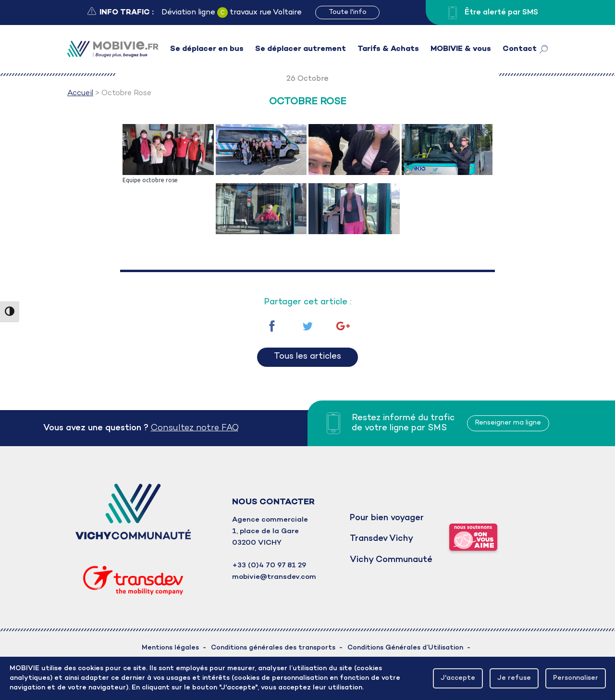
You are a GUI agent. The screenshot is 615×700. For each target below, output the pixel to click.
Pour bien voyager (387, 518)
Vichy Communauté (391, 560)
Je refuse (512, 678)
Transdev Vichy (381, 539)
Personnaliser (575, 678)
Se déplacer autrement (301, 49)
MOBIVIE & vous (461, 49)
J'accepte (455, 678)
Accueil (80, 93)
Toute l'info (348, 12)
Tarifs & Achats (388, 49)
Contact (520, 49)
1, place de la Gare (265, 531)
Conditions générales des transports (273, 648)
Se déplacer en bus (207, 49)
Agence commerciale (270, 520)
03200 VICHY (257, 543)
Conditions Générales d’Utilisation (405, 648)
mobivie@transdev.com (274, 577)
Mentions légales (170, 648)
